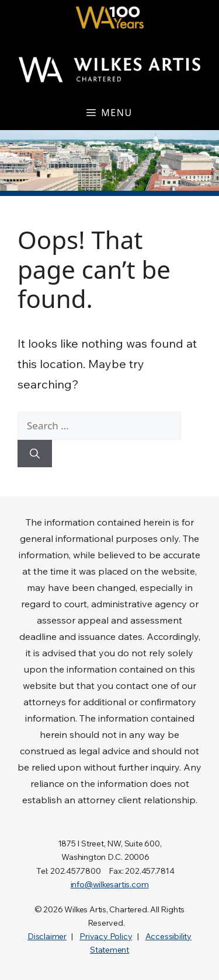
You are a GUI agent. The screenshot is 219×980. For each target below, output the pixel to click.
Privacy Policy (106, 936)
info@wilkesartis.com (110, 884)
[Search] (35, 454)
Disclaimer (47, 936)
